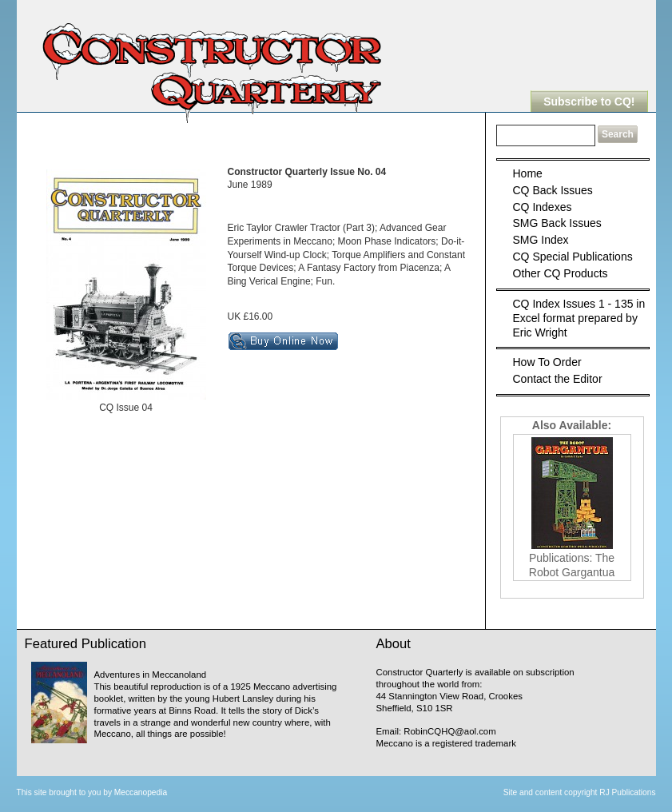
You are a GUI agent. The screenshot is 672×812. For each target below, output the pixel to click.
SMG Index (541, 240)
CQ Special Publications (573, 257)
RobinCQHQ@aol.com (449, 731)
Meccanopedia (141, 792)
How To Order (547, 362)
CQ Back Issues (553, 190)
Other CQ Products (561, 273)
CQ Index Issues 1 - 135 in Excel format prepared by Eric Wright (579, 318)
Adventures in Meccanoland (151, 675)
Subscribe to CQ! (589, 101)
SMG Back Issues (557, 223)
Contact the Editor (558, 379)
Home (528, 173)
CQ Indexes (543, 207)
